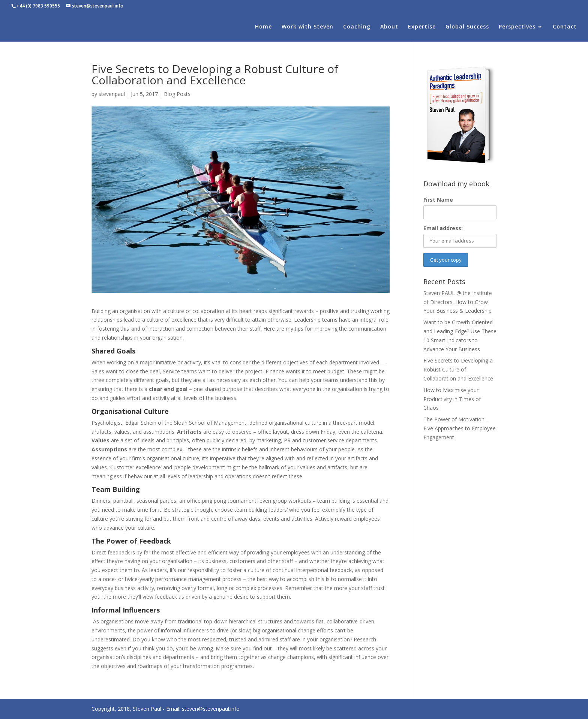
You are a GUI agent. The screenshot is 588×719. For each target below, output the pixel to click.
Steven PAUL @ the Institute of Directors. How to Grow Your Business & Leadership (458, 302)
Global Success (467, 27)
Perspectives (517, 27)
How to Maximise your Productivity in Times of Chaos (452, 399)
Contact (565, 27)
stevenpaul (112, 94)
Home (263, 27)
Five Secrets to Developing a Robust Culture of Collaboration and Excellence (458, 369)
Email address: (443, 228)
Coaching (357, 27)
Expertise (422, 27)
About (389, 27)
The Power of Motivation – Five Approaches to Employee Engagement (460, 428)
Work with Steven (307, 27)
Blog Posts (177, 94)
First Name (438, 200)
